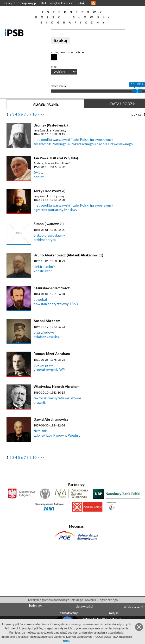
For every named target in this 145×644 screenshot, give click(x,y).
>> (42, 114)
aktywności (84, 606)
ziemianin (41, 431)
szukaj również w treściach (69, 52)
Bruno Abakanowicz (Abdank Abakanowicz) (68, 255)
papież (39, 177)
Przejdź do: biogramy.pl (20, 3)
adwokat (40, 299)
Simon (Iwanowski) (49, 224)
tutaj (67, 641)
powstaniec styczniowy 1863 (56, 304)
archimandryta (45, 240)
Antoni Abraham (47, 321)
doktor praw (43, 365)
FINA (43, 3)
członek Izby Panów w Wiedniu (57, 435)
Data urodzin (123, 104)
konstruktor (43, 271)
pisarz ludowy (44, 332)
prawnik (40, 402)
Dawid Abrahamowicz (51, 419)
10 (34, 114)
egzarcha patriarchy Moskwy (55, 210)
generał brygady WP (49, 370)
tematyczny (69, 613)
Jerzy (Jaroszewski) (49, 191)
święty (39, 172)
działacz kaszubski (48, 337)
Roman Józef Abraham (52, 354)
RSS (93, 3)
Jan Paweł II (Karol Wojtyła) (56, 158)
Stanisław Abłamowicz (52, 288)
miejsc (114, 613)
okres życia (58, 86)
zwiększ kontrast (61, 3)
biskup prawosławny (49, 235)
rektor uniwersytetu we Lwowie (57, 398)
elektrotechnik (45, 267)
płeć (54, 67)
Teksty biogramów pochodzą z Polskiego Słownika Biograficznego (73, 600)
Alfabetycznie (46, 104)
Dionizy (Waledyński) (51, 125)
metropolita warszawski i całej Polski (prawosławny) (73, 140)
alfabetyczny (134, 606)
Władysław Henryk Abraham (56, 387)
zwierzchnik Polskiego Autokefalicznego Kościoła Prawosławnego (83, 144)
